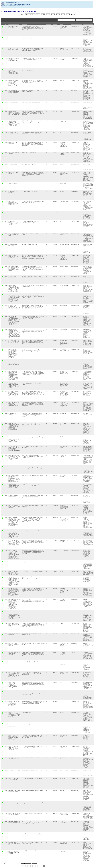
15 (62, 14)
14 (59, 14)
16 (64, 14)
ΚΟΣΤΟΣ (55, 24)
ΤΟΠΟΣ (61, 24)
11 (52, 14)
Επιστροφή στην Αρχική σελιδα (29, 863)
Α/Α (6, 24)
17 (67, 14)
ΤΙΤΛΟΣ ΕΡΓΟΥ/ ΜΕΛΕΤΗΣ (14, 24)
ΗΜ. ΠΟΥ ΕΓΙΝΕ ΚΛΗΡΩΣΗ (76, 24)
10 (49, 14)
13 (57, 14)
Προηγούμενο (22, 14)
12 (54, 14)
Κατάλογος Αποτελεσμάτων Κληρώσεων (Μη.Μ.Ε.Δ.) (18, 11)
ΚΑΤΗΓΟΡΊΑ (49, 24)
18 (69, 14)
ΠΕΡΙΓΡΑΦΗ (25, 24)
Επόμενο (73, 14)
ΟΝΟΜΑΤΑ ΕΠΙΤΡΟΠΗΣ (88, 24)
